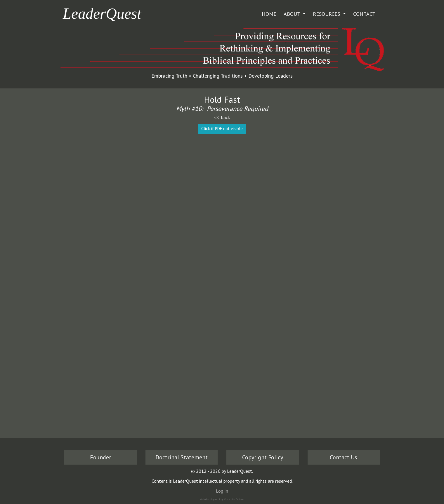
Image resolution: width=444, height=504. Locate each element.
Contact (364, 14)
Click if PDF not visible (222, 129)
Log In (222, 491)
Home (269, 14)
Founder (100, 457)
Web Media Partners (234, 499)
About (293, 14)
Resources (327, 14)
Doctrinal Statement (182, 457)
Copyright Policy (263, 457)
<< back (222, 117)
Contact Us (344, 457)
